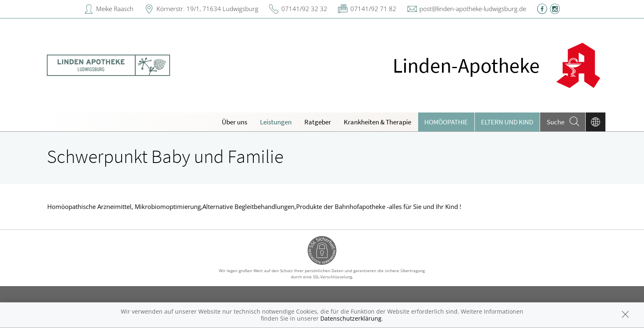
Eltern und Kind (507, 122)
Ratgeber (318, 122)
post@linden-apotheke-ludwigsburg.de (473, 9)
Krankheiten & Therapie (377, 122)
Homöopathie (446, 122)
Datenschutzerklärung (351, 318)
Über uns (235, 122)
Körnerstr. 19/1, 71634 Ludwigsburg (207, 9)
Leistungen (276, 122)
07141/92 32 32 (304, 9)
